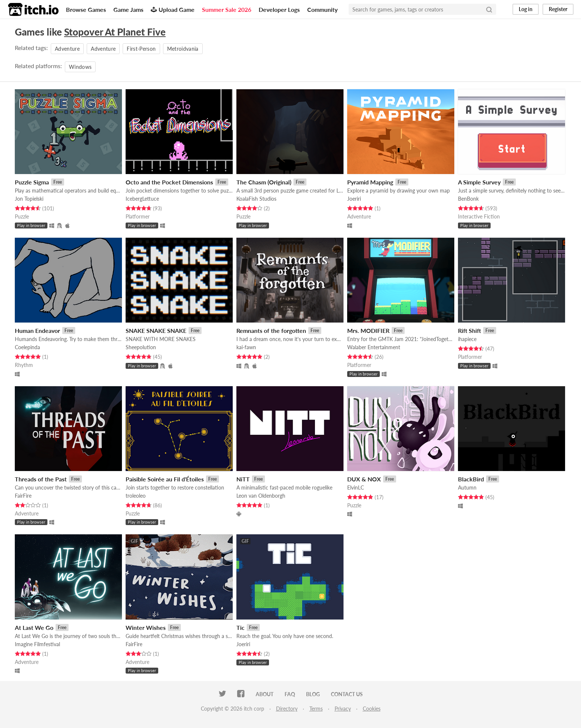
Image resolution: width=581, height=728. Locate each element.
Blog (313, 694)
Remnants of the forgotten (271, 330)
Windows (80, 67)
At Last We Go (34, 627)
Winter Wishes (146, 627)
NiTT (243, 479)
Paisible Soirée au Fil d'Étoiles (165, 479)
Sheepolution (141, 347)
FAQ (290, 694)
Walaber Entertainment (374, 347)
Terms (316, 709)
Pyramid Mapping (370, 182)
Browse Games (86, 9)
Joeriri (354, 199)
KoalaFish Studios (256, 199)
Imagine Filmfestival (37, 644)
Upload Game (173, 9)
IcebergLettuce (142, 199)
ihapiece (467, 339)
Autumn (467, 487)
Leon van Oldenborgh (261, 496)
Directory (287, 709)
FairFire (23, 496)
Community (322, 9)
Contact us (347, 694)
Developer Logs (279, 9)
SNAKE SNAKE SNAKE (156, 330)
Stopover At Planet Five (115, 32)
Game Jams (128, 9)
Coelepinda (27, 347)
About (265, 694)
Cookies (372, 709)
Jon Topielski (29, 199)
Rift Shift (469, 330)
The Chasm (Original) (264, 182)
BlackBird (471, 479)
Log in (526, 9)
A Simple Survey (479, 182)
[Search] (489, 9)
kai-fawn (246, 347)
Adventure (67, 49)
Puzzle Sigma (32, 182)
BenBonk (468, 199)
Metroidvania (183, 49)
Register (558, 9)
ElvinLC (356, 487)
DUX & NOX (364, 479)
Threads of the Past (41, 479)
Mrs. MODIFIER (368, 330)
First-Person (141, 49)
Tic (240, 627)
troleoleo (136, 496)
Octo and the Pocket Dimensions (169, 182)
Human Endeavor (37, 330)
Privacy (343, 709)
